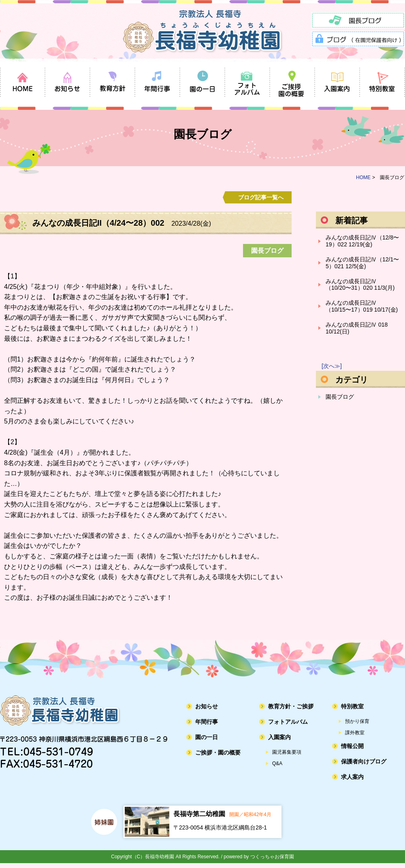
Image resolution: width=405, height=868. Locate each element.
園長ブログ (340, 397)
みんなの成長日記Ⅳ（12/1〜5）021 (362, 263)
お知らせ (207, 706)
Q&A (277, 763)
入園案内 (279, 737)
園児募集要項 (287, 752)
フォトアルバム (288, 722)
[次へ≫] (332, 366)
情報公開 (352, 746)
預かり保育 (357, 721)
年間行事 (207, 722)
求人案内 (352, 777)
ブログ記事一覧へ (261, 197)
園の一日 (207, 737)
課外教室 (355, 733)
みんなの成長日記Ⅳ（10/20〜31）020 (360, 285)
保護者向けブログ (364, 761)
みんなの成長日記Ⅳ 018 (357, 328)
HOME (363, 177)
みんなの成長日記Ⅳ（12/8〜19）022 (362, 241)
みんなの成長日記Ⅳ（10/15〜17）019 (362, 306)
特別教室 (352, 706)
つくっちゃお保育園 (272, 857)
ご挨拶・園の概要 (218, 753)
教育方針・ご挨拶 (291, 706)
